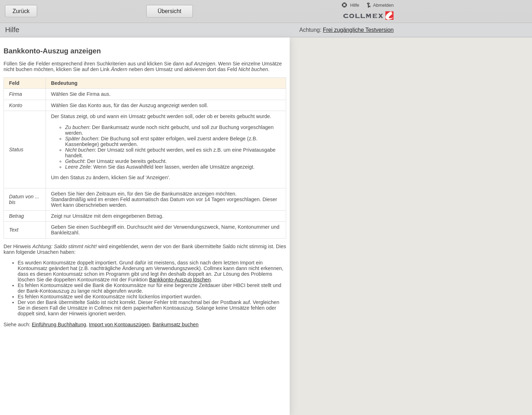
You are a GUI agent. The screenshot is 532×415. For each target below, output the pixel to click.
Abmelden (383, 5)
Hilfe (355, 5)
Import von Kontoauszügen (119, 325)
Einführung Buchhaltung (59, 325)
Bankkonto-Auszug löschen (180, 280)
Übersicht (169, 11)
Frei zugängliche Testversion (358, 30)
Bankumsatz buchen (176, 325)
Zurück (21, 11)
